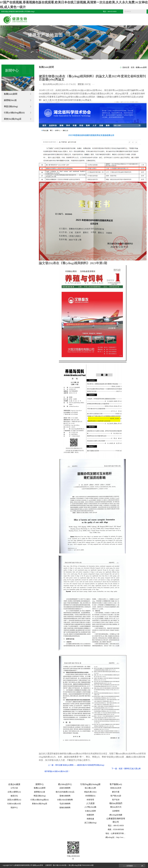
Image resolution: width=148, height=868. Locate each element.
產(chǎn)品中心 (67, 31)
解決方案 (116, 792)
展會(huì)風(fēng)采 (13, 119)
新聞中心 (53, 31)
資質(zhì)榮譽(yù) (14, 800)
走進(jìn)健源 (29, 31)
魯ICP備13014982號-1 (61, 865)
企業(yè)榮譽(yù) (14, 792)
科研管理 (90, 800)
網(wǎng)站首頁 (13, 31)
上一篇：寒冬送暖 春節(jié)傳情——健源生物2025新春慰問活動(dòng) (76, 765)
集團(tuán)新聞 (11, 94)
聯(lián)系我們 (139, 31)
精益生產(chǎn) (90, 792)
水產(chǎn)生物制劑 (65, 800)
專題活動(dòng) (11, 106)
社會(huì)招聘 (90, 811)
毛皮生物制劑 (65, 804)
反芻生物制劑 (65, 788)
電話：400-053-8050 (110, 12)
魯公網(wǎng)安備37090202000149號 (81, 865)
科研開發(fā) (90, 796)
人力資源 (125, 31)
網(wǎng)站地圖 (116, 815)
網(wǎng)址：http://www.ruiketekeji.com (121, 837)
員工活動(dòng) (90, 823)
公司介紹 (14, 788)
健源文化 (42, 31)
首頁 (133, 67)
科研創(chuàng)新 (84, 31)
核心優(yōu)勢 (90, 788)
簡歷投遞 (90, 819)
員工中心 (114, 31)
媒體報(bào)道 (10, 100)
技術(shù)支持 (116, 788)
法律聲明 (116, 811)
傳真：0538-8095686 (116, 830)
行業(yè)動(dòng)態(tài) (14, 113)
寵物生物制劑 (65, 808)
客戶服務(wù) (101, 31)
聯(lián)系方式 (116, 807)
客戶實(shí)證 (116, 796)
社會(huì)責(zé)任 (14, 804)
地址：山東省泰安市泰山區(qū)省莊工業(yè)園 (124, 833)
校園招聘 (90, 815)
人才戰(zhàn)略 (90, 807)
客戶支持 (116, 800)
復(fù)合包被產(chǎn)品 (65, 792)
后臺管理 (49, 865)
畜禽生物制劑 (65, 796)
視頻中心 (14, 808)
